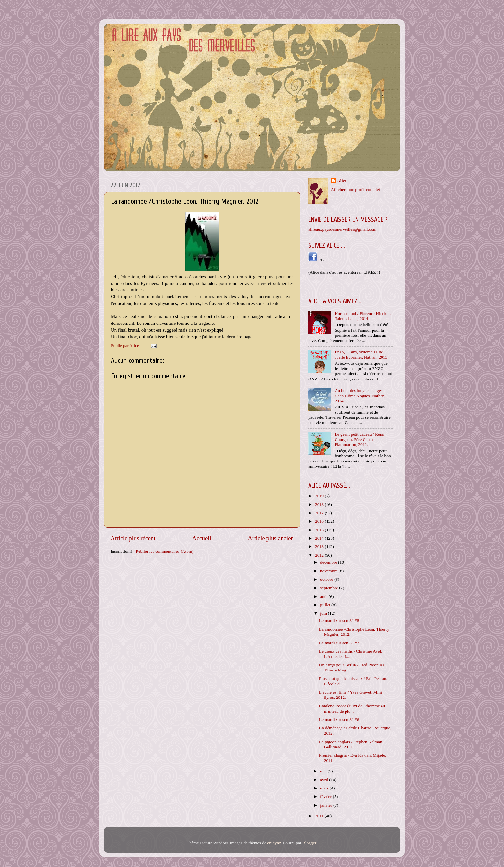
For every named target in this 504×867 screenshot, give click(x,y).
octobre (327, 579)
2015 (320, 530)
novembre (329, 571)
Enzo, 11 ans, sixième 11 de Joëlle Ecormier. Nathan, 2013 (361, 355)
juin (324, 613)
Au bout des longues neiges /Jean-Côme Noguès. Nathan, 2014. (360, 396)
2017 (320, 513)
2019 (320, 496)
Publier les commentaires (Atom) (165, 551)
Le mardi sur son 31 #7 (339, 643)
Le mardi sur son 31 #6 (339, 720)
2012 (320, 555)
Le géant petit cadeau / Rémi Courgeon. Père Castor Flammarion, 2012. (360, 439)
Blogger (309, 843)
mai (324, 771)
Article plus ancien (271, 538)
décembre (329, 562)
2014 (320, 538)
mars (325, 788)
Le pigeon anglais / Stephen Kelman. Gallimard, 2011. (351, 744)
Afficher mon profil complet (355, 190)
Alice (342, 181)
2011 (320, 816)
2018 (320, 504)
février (326, 796)
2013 (320, 547)
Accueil (202, 538)
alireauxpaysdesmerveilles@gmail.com (342, 229)
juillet (326, 605)
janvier (327, 805)
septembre (330, 588)
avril (325, 780)
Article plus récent (133, 538)
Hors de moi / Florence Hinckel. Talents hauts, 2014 (363, 316)
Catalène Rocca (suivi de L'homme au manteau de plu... (352, 708)
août (324, 596)
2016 (320, 521)
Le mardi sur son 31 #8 (339, 621)
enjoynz (274, 843)
